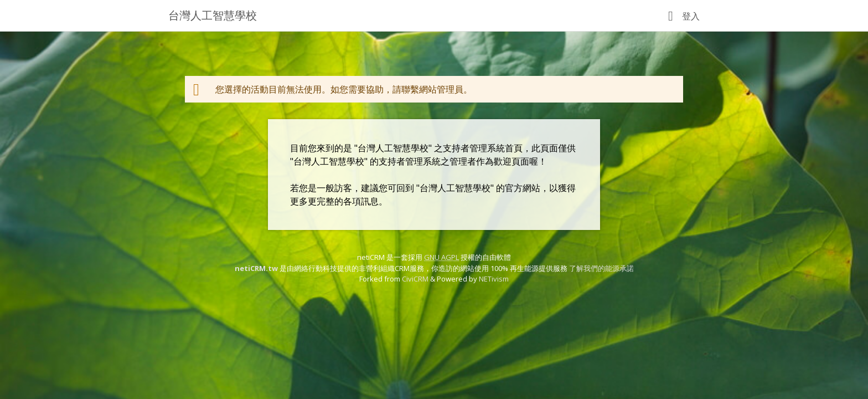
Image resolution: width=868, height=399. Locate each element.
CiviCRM (415, 279)
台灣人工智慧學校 (213, 15)
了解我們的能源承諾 (601, 268)
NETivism (494, 279)
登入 (691, 16)
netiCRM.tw (256, 268)
